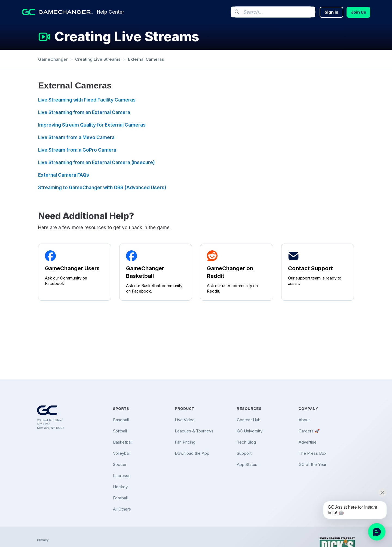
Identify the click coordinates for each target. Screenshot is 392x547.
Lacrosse (122, 476)
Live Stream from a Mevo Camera (76, 137)
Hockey (120, 487)
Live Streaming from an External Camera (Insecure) (97, 162)
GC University (250, 431)
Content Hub (249, 420)
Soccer (120, 464)
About (304, 420)
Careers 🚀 (309, 431)
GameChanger (53, 59)
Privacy (43, 540)
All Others (122, 509)
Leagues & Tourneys (194, 431)
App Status (247, 464)
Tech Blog (246, 442)
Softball (120, 431)
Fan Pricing (185, 442)
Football (120, 498)
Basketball (123, 442)
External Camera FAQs (64, 175)
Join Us (359, 12)
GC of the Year (313, 464)
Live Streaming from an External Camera (84, 112)
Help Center (111, 12)
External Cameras (146, 59)
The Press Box (313, 453)
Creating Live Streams (98, 59)
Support (244, 453)
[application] (377, 532)
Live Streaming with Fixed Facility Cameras (87, 100)
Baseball (121, 420)
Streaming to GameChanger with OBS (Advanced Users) (102, 188)
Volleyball (122, 453)
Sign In (331, 12)
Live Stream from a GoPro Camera (77, 150)
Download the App (192, 453)
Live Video (185, 420)
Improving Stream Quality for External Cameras (92, 125)
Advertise (308, 442)
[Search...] (273, 12)
